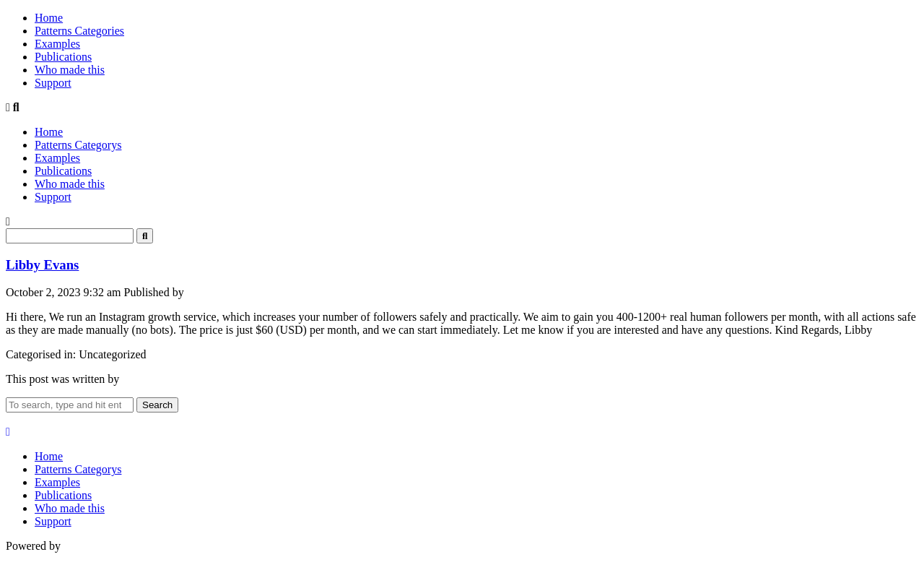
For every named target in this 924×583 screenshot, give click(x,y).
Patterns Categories (79, 31)
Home (49, 18)
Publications (63, 57)
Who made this (70, 70)
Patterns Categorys (78, 145)
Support (53, 83)
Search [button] (157, 405)
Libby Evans (42, 265)
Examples (57, 44)
